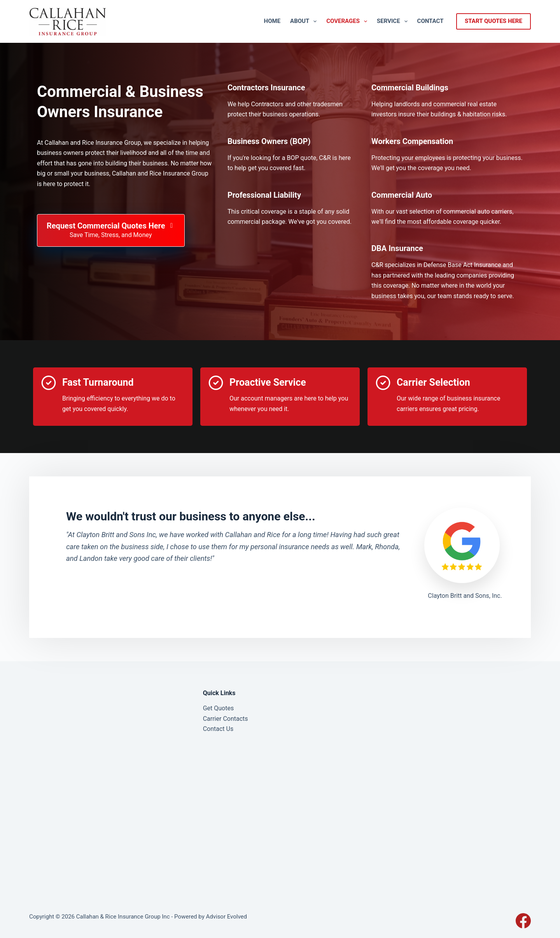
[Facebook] (523, 921)
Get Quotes (219, 708)
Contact (430, 21)
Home (272, 21)
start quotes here (493, 21)
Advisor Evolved (226, 917)
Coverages (348, 21)
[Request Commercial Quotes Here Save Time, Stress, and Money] (111, 230)
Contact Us (218, 729)
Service (394, 21)
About (305, 21)
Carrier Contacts (226, 719)
